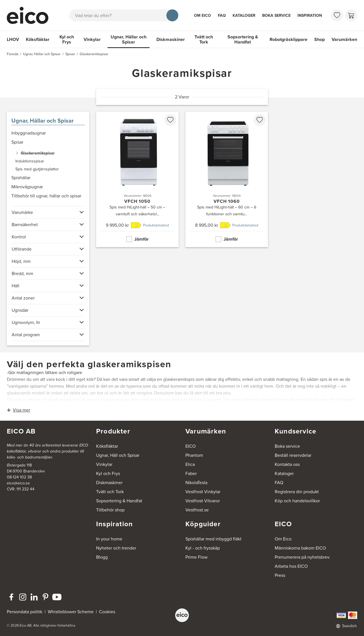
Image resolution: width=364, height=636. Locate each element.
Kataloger (244, 16)
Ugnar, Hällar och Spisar (129, 39)
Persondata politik (25, 612)
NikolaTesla (196, 483)
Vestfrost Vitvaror (203, 501)
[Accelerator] (30, 15)
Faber (191, 473)
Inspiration (310, 16)
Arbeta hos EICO (291, 566)
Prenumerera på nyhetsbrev (302, 557)
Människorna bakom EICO (300, 548)
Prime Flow (197, 557)
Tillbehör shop (110, 510)
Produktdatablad (156, 225)
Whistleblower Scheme (71, 612)
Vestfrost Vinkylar (203, 492)
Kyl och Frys (67, 39)
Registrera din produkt (297, 492)
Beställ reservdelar (293, 455)
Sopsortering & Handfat (243, 39)
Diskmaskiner (171, 39)
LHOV (13, 39)
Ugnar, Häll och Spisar (118, 455)
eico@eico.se (18, 483)
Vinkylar (92, 39)
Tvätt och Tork (204, 39)
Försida (13, 54)
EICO (191, 446)
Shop (319, 39)
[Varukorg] (351, 15)
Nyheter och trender (116, 548)
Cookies (107, 612)
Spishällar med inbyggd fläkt (213, 539)
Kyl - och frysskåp (203, 548)
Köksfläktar (38, 39)
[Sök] (172, 15)
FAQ (222, 16)
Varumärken (344, 39)
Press (280, 575)
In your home (109, 539)
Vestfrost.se (197, 510)
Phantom (194, 455)
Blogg (102, 557)
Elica (190, 464)
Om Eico (202, 16)
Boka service (276, 16)
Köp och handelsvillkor (297, 501)
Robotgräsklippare (288, 39)
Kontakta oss (287, 464)
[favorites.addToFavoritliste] (170, 120)
